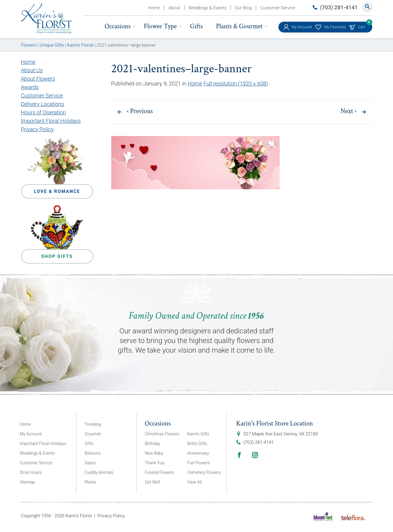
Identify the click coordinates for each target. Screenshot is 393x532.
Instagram (255, 455)
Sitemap (28, 482)
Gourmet (93, 434)
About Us (32, 70)
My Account (302, 27)
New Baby (154, 453)
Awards (30, 87)
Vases (90, 463)
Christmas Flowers (162, 434)
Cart (361, 25)
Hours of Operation (43, 112)
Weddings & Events (207, 8)
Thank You (155, 463)
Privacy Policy (37, 129)
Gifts (196, 26)
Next (349, 111)
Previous (140, 111)
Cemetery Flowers (204, 472)
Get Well (153, 482)
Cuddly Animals (99, 472)
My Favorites (335, 27)
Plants (91, 482)
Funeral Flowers (160, 472)
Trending (93, 424)
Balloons (93, 453)
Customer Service (278, 8)
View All (195, 482)
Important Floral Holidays (51, 121)
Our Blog (243, 8)
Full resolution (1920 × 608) (236, 84)
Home (154, 8)
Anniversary (198, 453)
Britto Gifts (197, 444)
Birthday (153, 444)
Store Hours (31, 472)
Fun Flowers (199, 463)
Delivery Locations (43, 104)
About (174, 8)
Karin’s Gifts (198, 434)
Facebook (239, 455)
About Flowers (38, 79)
